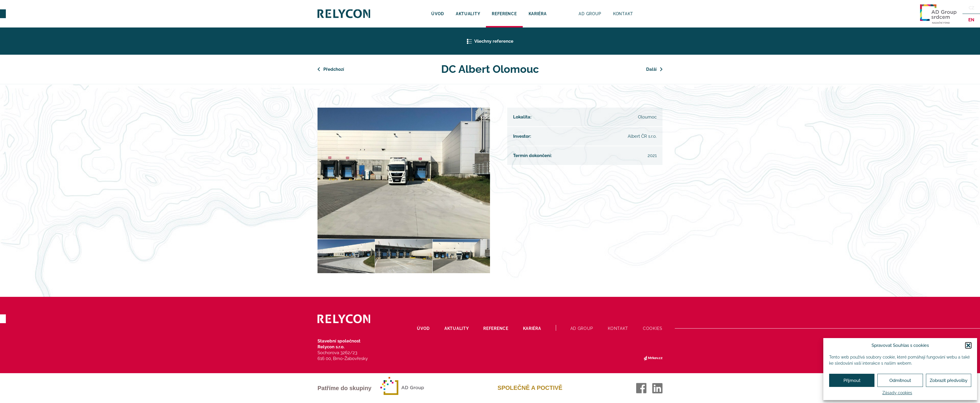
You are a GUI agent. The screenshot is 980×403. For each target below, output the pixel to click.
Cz (971, 8)
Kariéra (538, 14)
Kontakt (623, 14)
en (971, 20)
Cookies (653, 328)
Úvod (438, 14)
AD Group (590, 14)
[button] (968, 345)
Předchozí (334, 69)
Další (651, 69)
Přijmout (852, 380)
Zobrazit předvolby (949, 380)
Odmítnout (900, 380)
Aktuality (468, 14)
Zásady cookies (897, 393)
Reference (504, 14)
